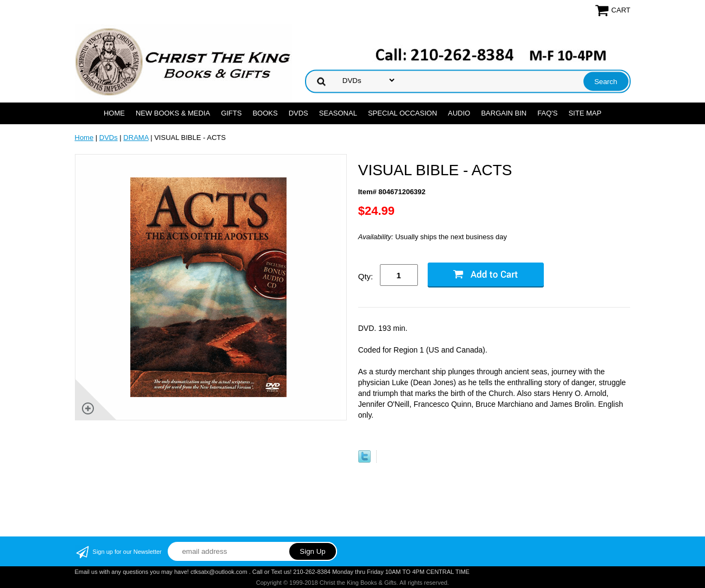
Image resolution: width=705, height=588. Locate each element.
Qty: (366, 276)
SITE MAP (585, 113)
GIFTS (231, 113)
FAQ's (547, 113)
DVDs (298, 113)
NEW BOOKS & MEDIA (173, 113)
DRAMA (136, 138)
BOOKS (265, 113)
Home (114, 113)
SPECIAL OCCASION (402, 113)
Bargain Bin (504, 113)
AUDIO (459, 113)
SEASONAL (338, 113)
